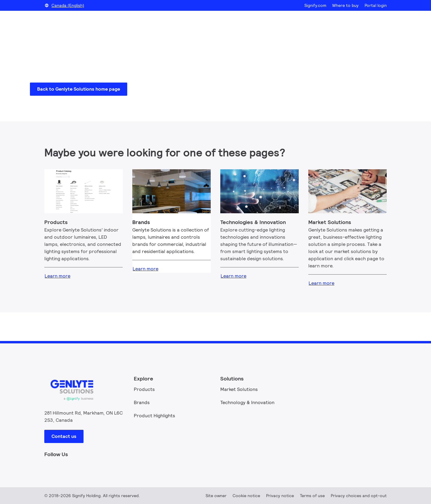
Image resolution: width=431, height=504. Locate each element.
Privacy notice (280, 496)
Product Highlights (154, 416)
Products (144, 389)
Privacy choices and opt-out (359, 496)
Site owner (216, 496)
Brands (142, 402)
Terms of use (312, 496)
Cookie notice (246, 496)
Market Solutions (239, 389)
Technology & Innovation (247, 402)
